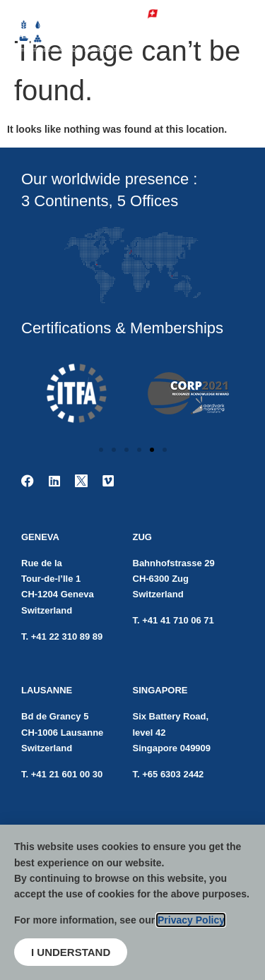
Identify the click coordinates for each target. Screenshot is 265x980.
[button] (101, 450)
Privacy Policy (191, 920)
